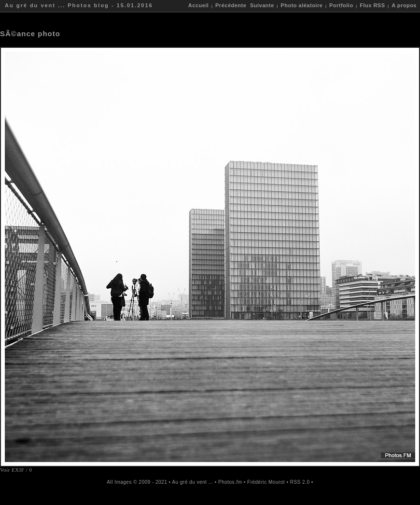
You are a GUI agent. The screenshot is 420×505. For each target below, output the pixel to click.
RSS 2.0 (300, 482)
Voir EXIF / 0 (16, 470)
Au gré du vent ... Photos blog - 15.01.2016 (79, 5)
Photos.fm (230, 482)
